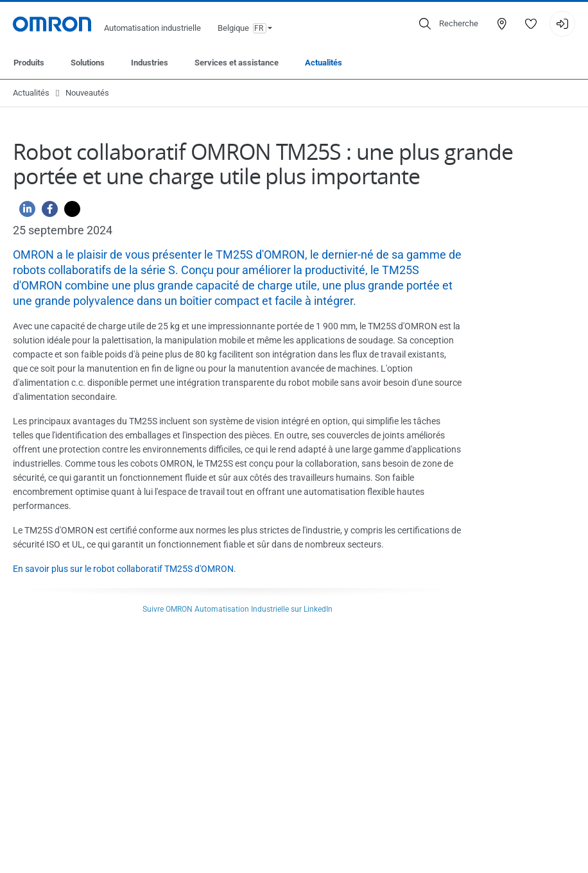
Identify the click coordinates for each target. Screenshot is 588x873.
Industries (150, 63)
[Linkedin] (24, 212)
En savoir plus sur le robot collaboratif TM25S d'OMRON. (125, 569)
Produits (29, 63)
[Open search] (449, 24)
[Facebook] (47, 212)
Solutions (88, 63)
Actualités (324, 63)
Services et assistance (237, 63)
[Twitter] (69, 212)
